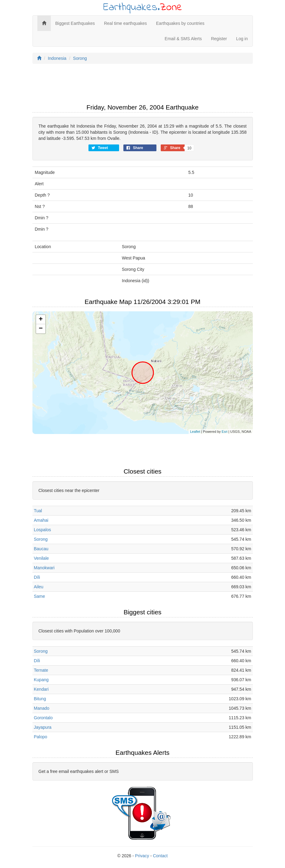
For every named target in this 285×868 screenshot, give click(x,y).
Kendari (41, 689)
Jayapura (43, 727)
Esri (225, 432)
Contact (160, 856)
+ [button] (41, 320)
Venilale (41, 558)
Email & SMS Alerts (183, 39)
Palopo (41, 737)
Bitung (40, 699)
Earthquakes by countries (180, 23)
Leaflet (195, 432)
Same (40, 596)
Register (219, 39)
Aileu (39, 587)
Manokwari (44, 568)
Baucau (41, 549)
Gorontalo (43, 718)
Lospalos (43, 530)
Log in (242, 39)
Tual (38, 511)
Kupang (41, 680)
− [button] (41, 329)
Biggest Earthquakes (75, 23)
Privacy (142, 856)
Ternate (41, 670)
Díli (37, 577)
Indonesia (57, 58)
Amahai (41, 520)
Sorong (80, 58)
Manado (42, 708)
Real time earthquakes (126, 23)
